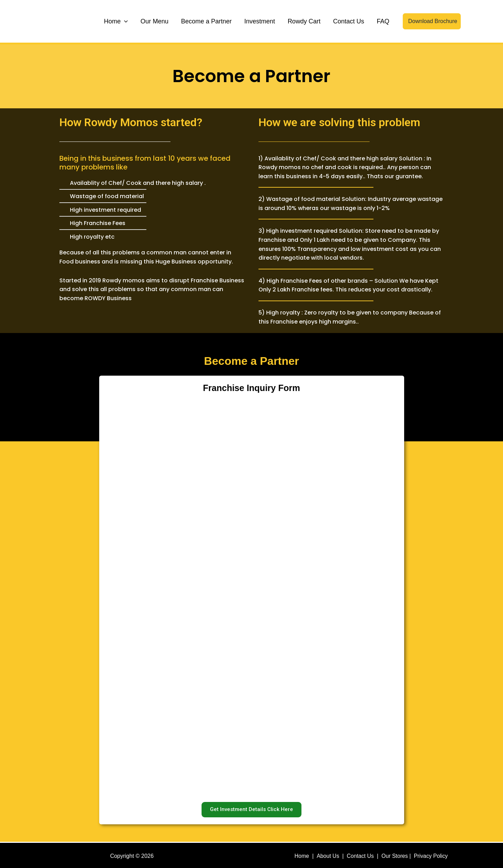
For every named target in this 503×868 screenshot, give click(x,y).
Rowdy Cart (304, 21)
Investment (260, 21)
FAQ (383, 21)
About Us (328, 855)
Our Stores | (398, 855)
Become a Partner (206, 21)
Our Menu (154, 21)
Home (116, 21)
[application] (124, 21)
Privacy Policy (432, 855)
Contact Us (348, 21)
